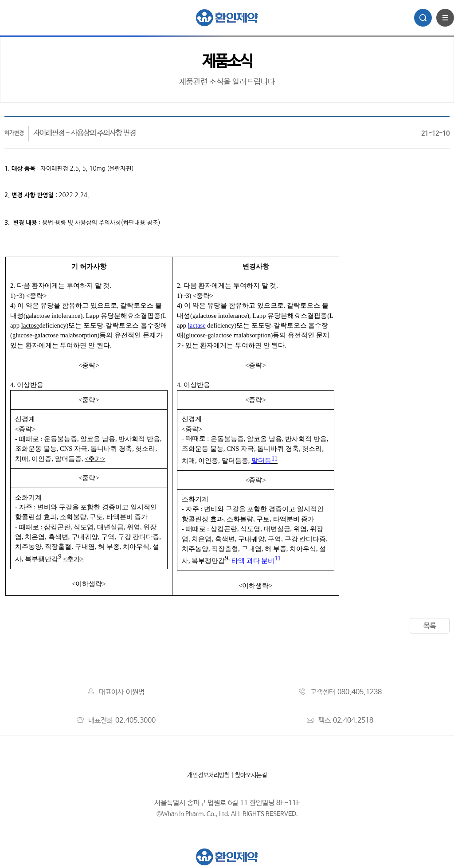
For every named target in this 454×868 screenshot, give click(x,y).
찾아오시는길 (251, 775)
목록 (430, 626)
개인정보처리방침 (208, 775)
